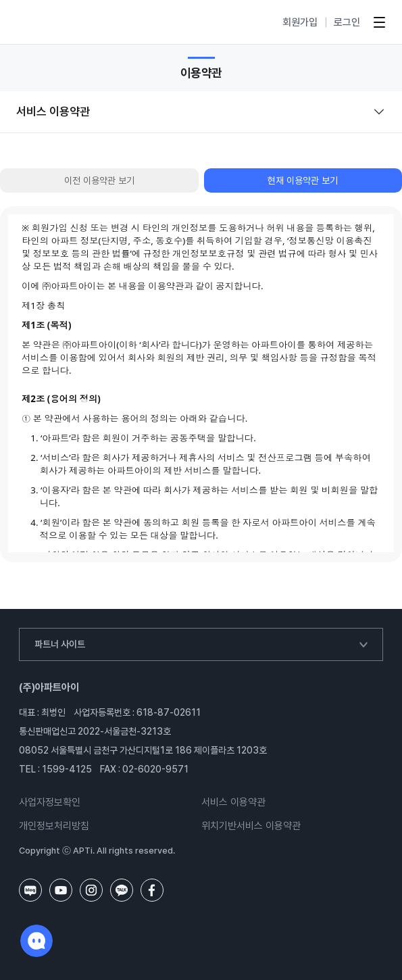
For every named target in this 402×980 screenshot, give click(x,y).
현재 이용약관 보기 (303, 180)
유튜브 (61, 890)
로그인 (347, 22)
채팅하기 (36, 941)
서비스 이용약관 (233, 803)
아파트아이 (54, 22)
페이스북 (152, 890)
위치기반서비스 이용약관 (251, 826)
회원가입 (300, 22)
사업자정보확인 (50, 803)
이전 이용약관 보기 (99, 180)
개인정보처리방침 (54, 826)
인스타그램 (91, 890)
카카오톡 (122, 890)
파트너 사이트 (60, 644)
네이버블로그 (30, 890)
